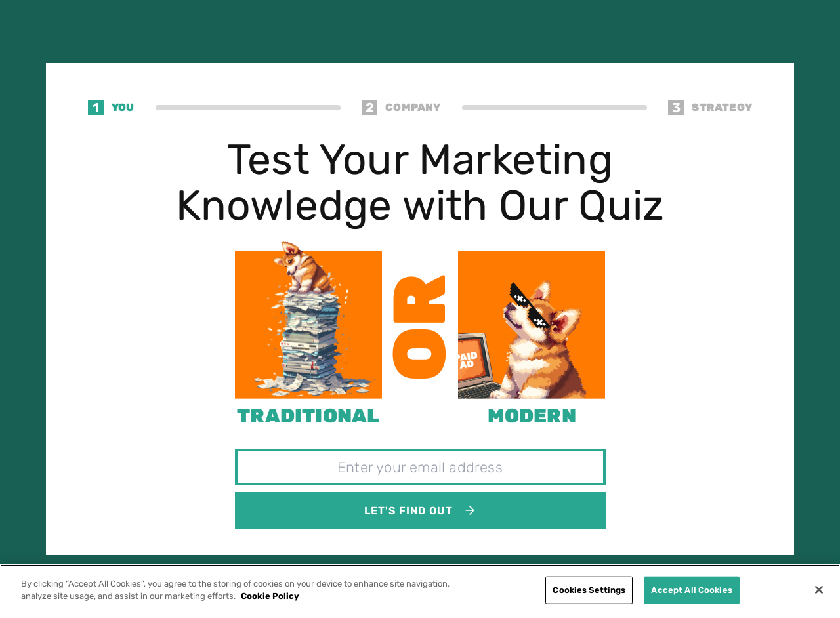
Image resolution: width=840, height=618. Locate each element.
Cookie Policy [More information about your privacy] (270, 596)
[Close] (819, 590)
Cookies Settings (589, 590)
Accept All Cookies (691, 590)
